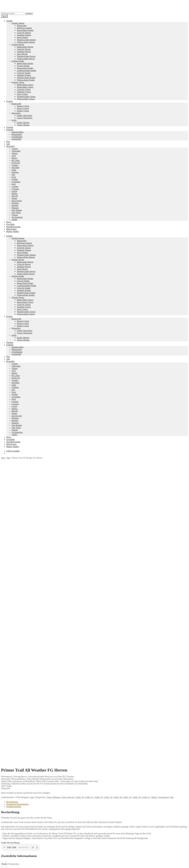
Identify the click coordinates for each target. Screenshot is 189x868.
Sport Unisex (22, 94)
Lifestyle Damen (24, 33)
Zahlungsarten (12, 831)
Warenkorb (12, 859)
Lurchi (14, 191)
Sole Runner (17, 210)
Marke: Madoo (13, 231)
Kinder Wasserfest (24, 116)
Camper (15, 165)
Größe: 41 (89, 506)
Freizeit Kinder (23, 66)
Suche (9, 854)
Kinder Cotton (23, 111)
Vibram (15, 215)
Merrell (15, 196)
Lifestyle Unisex (24, 89)
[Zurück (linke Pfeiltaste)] (2, 866)
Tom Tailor (16, 213)
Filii (13, 175)
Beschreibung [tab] (12, 510)
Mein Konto (11, 229)
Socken (9, 101)
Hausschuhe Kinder (25, 68)
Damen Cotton (23, 106)
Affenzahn (16, 151)
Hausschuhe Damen (25, 30)
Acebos (15, 149)
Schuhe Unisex (18, 82)
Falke (14, 170)
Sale (8, 144)
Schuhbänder (17, 137)
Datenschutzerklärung (10, 847)
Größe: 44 (117, 506)
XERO (14, 220)
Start (3, 458)
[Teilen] (7, 864)
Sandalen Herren (24, 52)
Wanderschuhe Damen (26, 40)
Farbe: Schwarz (68, 506)
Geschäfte (10, 224)
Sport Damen (22, 37)
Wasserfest (16, 113)
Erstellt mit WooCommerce (31, 847)
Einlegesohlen (18, 132)
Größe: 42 (98, 506)
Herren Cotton (23, 108)
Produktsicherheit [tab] (14, 515)
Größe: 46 (136, 506)
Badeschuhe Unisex (25, 85)
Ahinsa (15, 153)
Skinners (15, 208)
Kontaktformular (13, 227)
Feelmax (15, 172)
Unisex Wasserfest (25, 118)
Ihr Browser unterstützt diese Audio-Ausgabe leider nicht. (21, 556)
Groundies (16, 182)
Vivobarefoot (17, 217)
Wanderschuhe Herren (26, 56)
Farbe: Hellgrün (53, 506)
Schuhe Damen (18, 23)
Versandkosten (17, 660)
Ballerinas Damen (24, 28)
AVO (14, 156)
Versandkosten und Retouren (18, 833)
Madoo (15, 194)
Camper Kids (118, 817)
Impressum (11, 840)
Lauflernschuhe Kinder (27, 71)
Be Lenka (16, 160)
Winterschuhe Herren (26, 59)
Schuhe (9, 21)
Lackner (15, 186)
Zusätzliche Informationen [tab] (17, 513)
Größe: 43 (108, 506)
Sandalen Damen (24, 35)
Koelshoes (80, 826)
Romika (15, 205)
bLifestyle (16, 163)
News (9, 222)
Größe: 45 (127, 506)
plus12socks (17, 201)
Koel (14, 184)
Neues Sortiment (8, 804)
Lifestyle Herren (24, 49)
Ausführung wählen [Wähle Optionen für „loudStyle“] (15, 799)
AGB (9, 838)
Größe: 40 (79, 506)
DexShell (15, 168)
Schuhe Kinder (18, 61)
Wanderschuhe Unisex (26, 97)
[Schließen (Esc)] (10, 864)
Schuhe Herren (18, 45)
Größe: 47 (146, 506)
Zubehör (10, 130)
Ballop (14, 158)
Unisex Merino (23, 125)
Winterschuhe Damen (26, 42)
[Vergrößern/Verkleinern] (2, 864)
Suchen (29, 13)
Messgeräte (22, 26)
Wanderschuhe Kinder (26, 78)
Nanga (14, 198)
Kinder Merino (23, 123)
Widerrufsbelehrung (15, 835)
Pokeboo (15, 203)
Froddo (15, 179)
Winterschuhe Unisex (26, 99)
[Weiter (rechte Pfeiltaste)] (5, 866)
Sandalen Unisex (24, 92)
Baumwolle (16, 104)
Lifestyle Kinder (24, 73)
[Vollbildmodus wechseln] (5, 864)
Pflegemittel (17, 134)
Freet (14, 177)
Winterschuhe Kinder (26, 80)
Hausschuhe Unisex (25, 87)
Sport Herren (22, 54)
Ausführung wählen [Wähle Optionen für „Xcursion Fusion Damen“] (15, 732)
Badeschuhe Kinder (25, 63)
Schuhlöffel (16, 139)
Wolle (14, 120)
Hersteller (10, 146)
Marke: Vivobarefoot (160, 506)
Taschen (10, 127)
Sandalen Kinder (24, 75)
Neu (8, 142)
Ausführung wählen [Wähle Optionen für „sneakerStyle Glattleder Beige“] (15, 665)
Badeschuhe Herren (25, 47)
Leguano (15, 189)
